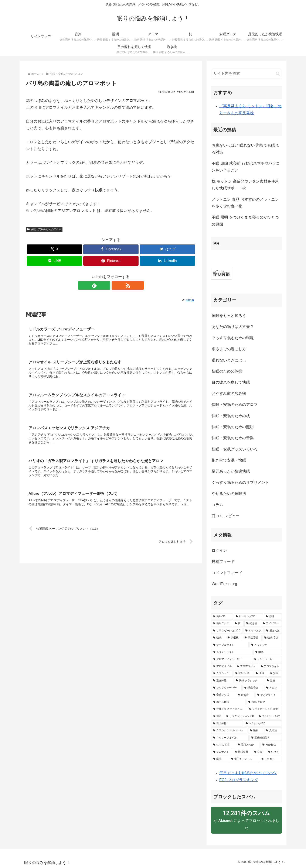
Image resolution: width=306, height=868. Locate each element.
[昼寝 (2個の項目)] (259, 752)
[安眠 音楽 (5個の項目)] (243, 673)
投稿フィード (223, 562)
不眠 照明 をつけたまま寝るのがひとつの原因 (245, 221)
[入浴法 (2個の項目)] (273, 731)
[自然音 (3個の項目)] (245, 695)
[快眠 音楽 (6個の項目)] (272, 638)
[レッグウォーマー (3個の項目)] (226, 688)
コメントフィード (227, 573)
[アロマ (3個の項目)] (273, 688)
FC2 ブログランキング (239, 780)
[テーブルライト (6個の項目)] (230, 645)
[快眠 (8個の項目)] (218, 638)
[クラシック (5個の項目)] (222, 673)
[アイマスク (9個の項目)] (254, 631)
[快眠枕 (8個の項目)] (234, 638)
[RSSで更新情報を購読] (116, 285)
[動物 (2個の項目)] (256, 731)
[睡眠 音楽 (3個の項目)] (253, 688)
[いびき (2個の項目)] (274, 752)
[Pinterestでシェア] (111, 261)
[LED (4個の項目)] (261, 673)
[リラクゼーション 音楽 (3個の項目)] (264, 709)
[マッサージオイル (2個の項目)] (230, 738)
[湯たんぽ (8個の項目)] (273, 631)
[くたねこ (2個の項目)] (271, 759)
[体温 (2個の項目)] (217, 716)
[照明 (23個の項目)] (273, 617)
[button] (278, 74)
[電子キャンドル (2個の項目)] (244, 759)
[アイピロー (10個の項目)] (271, 624)
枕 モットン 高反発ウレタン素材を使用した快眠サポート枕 (245, 185)
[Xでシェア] (54, 249)
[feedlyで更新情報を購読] (106, 285)
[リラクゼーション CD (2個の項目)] (240, 716)
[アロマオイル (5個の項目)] (223, 666)
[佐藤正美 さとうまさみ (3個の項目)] (229, 709)
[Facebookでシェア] (111, 249)
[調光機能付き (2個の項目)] (266, 738)
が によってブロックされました (246, 820)
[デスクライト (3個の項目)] (269, 695)
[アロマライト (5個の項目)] (270, 666)
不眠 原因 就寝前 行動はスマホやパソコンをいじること (246, 167)
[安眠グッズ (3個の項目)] (223, 695)
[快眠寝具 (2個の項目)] (242, 752)
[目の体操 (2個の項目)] (227, 724)
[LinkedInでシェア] (167, 261)
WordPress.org (224, 584)
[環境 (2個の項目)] (220, 759)
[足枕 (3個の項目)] (273, 681)
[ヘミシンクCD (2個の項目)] (263, 724)
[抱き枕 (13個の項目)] (252, 624)
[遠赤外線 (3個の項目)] (222, 681)
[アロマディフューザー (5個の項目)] (231, 659)
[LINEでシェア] (54, 261)
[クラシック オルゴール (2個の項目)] (229, 731)
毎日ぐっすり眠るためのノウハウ (248, 773)
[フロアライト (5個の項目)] (246, 666)
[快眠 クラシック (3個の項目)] (249, 681)
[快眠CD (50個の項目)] (222, 617)
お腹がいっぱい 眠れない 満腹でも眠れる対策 (245, 149)
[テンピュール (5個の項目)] (267, 659)
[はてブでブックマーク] (167, 249)
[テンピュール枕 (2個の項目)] (269, 716)
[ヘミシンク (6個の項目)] (266, 645)
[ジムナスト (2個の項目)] (222, 752)
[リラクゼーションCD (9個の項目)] (227, 631)
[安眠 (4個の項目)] (275, 673)
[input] (246, 74)
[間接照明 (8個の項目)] (252, 638)
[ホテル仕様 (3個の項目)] (228, 702)
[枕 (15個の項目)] (238, 624)
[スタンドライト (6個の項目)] (232, 652)
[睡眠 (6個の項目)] (268, 652)
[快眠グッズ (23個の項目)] (222, 624)
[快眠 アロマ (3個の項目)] (264, 702)
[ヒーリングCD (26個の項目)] (248, 617)
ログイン (219, 550)
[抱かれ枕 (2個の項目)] (271, 745)
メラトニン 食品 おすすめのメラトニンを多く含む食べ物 (245, 203)
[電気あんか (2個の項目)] (248, 745)
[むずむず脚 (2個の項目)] (223, 745)
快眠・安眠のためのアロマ (44, 229)
